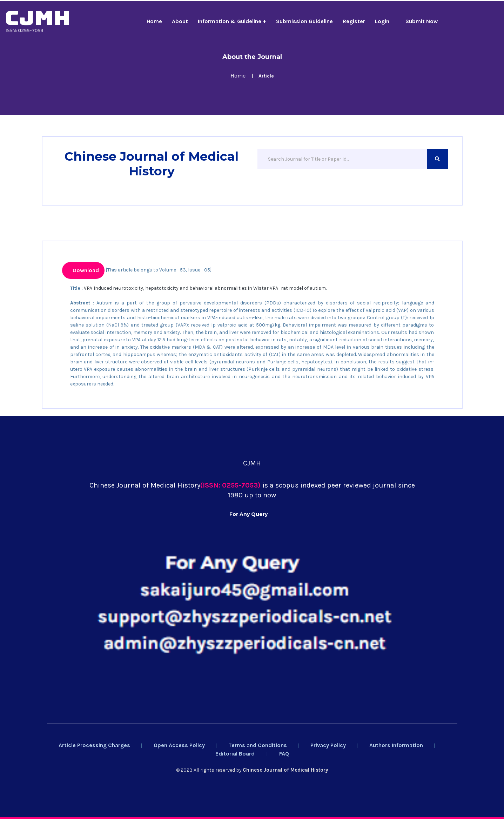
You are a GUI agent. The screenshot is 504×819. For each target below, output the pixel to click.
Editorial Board (235, 754)
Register (354, 21)
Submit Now (422, 21)
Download (85, 270)
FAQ (284, 754)
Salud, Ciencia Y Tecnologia (238, 420)
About (180, 21)
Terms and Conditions (258, 745)
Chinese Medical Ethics (108, 420)
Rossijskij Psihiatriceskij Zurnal (171, 420)
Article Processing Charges (94, 745)
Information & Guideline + (232, 21)
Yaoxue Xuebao (64, 420)
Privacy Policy (328, 745)
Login (382, 21)
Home (154, 21)
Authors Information (396, 745)
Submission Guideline (304, 21)
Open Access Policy (179, 745)
